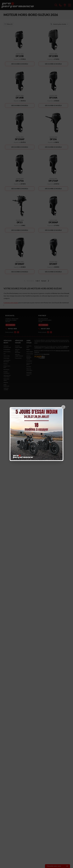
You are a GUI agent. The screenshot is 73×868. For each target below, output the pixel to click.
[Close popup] (63, 407)
